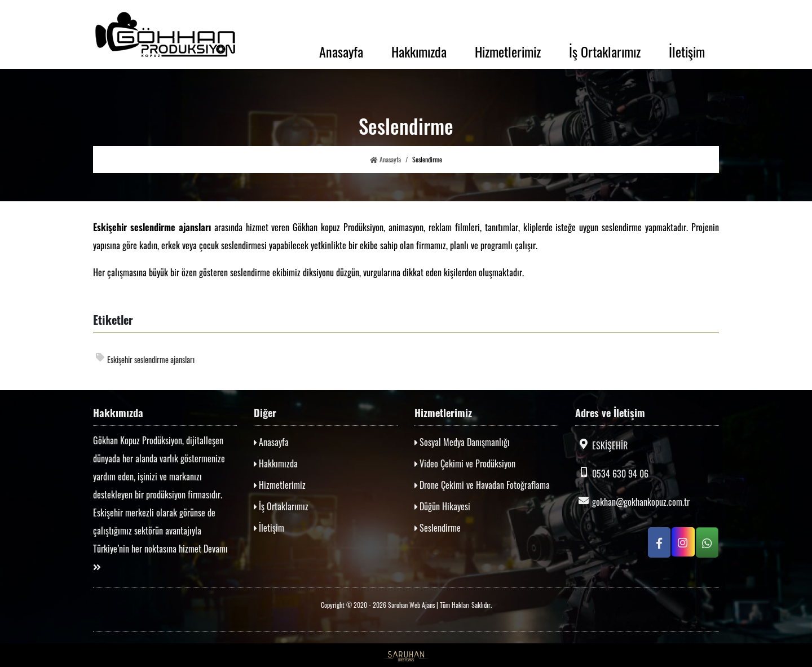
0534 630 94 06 (612, 474)
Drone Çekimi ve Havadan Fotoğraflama (482, 485)
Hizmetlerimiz (508, 51)
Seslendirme (438, 528)
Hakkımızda (419, 51)
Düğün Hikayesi (442, 506)
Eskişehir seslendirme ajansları (145, 359)
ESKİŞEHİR (601, 445)
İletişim (687, 51)
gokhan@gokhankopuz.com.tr (632, 502)
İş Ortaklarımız (605, 51)
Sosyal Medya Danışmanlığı (462, 442)
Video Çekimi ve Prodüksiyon (465, 463)
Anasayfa (341, 51)
